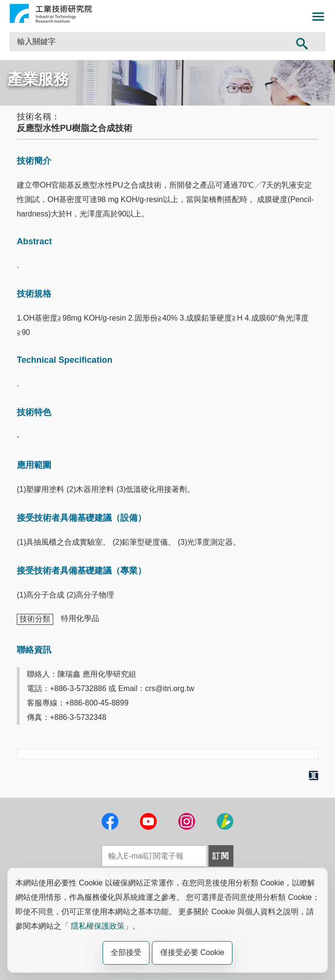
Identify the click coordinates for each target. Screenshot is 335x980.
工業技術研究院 (51, 13)
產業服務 (38, 79)
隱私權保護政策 (98, 926)
